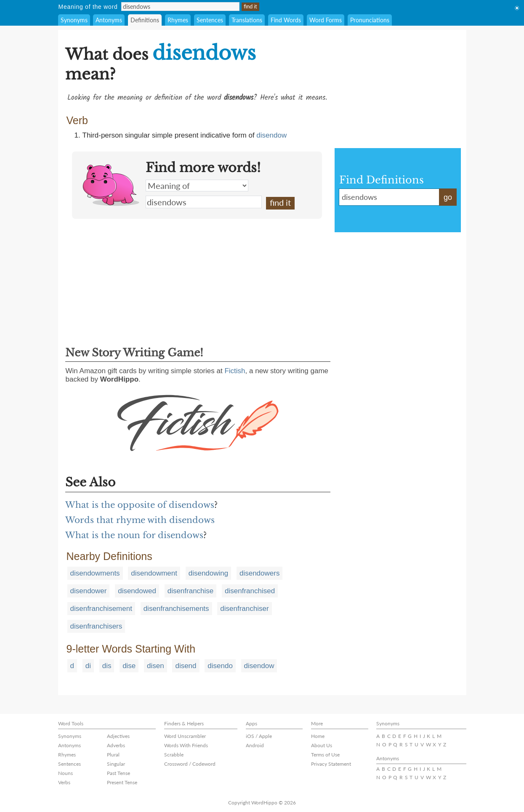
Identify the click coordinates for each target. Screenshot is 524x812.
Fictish (235, 371)
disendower (89, 591)
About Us (322, 745)
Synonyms (74, 20)
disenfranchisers (96, 626)
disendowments (95, 573)
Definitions (145, 20)
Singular (116, 764)
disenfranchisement (101, 609)
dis (107, 666)
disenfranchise (191, 591)
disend (186, 666)
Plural (113, 755)
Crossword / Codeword (190, 764)
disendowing (209, 573)
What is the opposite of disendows (140, 505)
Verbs (64, 782)
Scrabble (174, 755)
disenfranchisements (176, 609)
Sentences (210, 20)
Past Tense (118, 773)
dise (129, 666)
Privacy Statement (331, 764)
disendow (271, 135)
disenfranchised (250, 591)
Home (318, 736)
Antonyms (109, 20)
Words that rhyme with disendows (140, 520)
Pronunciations (370, 20)
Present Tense (122, 782)
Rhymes (178, 20)
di (88, 666)
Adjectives (118, 736)
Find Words (286, 20)
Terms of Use (325, 755)
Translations (247, 20)
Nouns (65, 773)
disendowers (259, 573)
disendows (204, 202)
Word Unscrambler (185, 736)
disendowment (154, 573)
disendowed (137, 591)
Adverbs (116, 745)
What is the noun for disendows (134, 535)
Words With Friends (186, 745)
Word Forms (326, 20)
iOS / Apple (259, 736)
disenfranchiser (244, 609)
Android (255, 745)
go (448, 197)
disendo (220, 666)
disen (156, 666)
